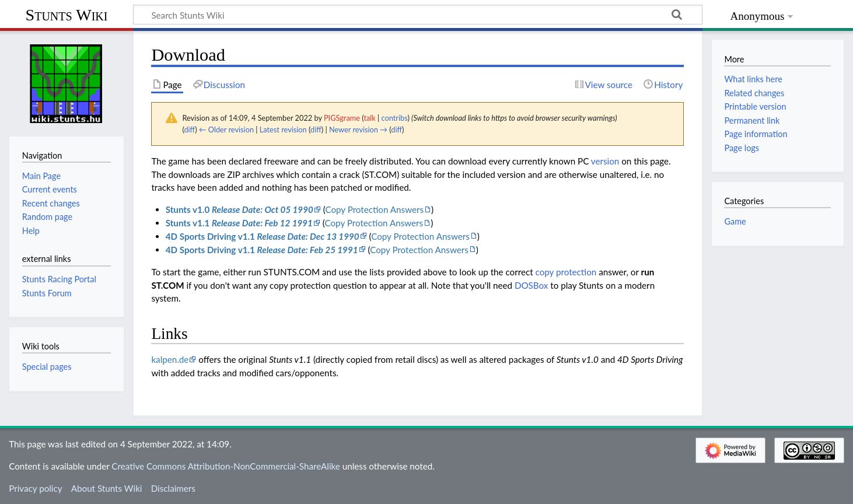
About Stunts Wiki (107, 488)
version (605, 161)
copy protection (566, 272)
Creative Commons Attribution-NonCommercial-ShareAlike (226, 466)
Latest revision (283, 129)
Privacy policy (35, 488)
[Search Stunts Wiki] (418, 15)
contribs (395, 118)
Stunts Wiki (67, 15)
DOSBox (531, 285)
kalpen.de (170, 359)
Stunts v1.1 (239, 223)
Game (735, 221)
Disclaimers (173, 488)
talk (369, 118)
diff (189, 129)
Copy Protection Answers (374, 209)
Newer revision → (358, 129)
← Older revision (226, 129)
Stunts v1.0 (240, 209)
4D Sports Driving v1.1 (263, 236)
